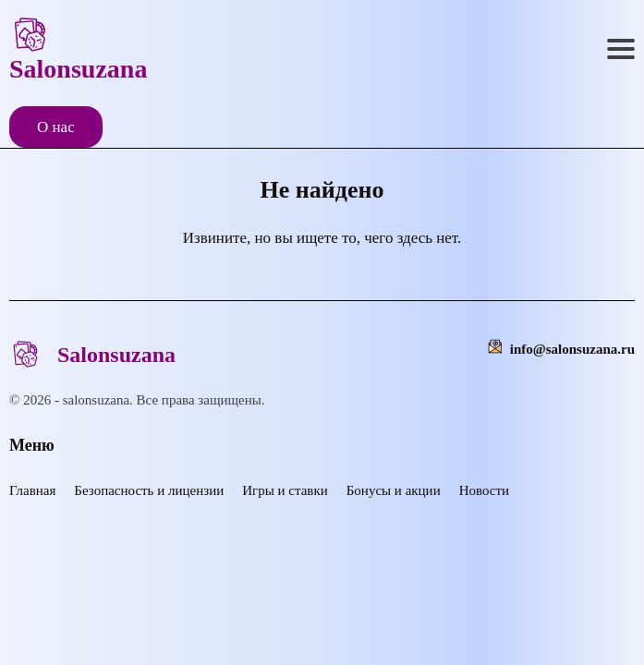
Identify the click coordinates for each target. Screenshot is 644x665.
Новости (484, 490)
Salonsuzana (78, 48)
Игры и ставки (285, 490)
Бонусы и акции (394, 490)
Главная (32, 490)
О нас (56, 127)
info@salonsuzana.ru (572, 349)
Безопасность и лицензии (149, 490)
